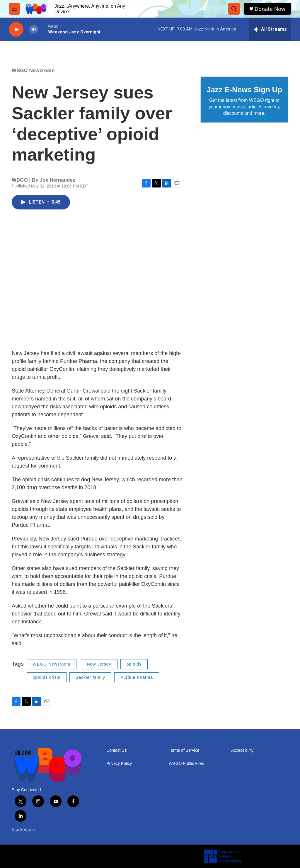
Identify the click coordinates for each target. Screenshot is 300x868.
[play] (16, 29)
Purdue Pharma (137, 677)
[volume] (34, 29)
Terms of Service (184, 750)
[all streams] (270, 29)
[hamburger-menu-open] (14, 9)
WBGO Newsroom (33, 70)
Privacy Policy (119, 764)
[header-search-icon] (234, 9)
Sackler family (90, 677)
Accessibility (242, 750)
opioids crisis (47, 677)
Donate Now (270, 9)
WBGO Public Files (186, 764)
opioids (134, 664)
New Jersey (99, 664)
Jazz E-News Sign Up (244, 90)
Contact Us (116, 750)
